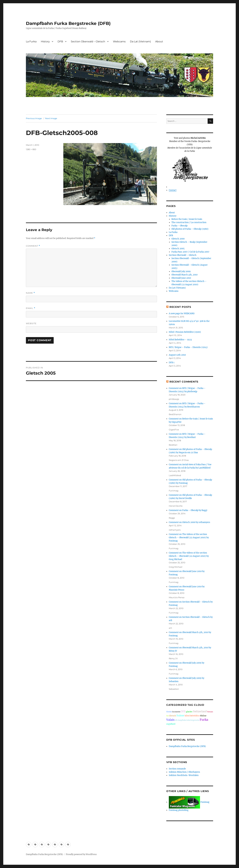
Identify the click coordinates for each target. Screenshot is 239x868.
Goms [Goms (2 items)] (169, 712)
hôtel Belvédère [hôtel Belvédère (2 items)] (192, 716)
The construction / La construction (189, 222)
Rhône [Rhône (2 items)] (203, 716)
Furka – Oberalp (179, 226)
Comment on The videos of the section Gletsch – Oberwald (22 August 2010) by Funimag (189, 538)
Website (31, 323)
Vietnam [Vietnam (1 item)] (210, 712)
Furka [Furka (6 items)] (204, 720)
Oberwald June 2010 (181, 278)
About (159, 41)
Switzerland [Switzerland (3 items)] (200, 712)
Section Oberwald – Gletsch (88, 41)
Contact (173, 190)
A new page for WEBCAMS (182, 313)
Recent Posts (180, 307)
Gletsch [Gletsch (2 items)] (172, 716)
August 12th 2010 (177, 355)
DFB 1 (172, 363)
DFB (60, 41)
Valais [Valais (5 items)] (170, 720)
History (45, 41)
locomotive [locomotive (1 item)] (176, 712)
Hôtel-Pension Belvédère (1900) (185, 332)
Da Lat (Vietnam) (140, 41)
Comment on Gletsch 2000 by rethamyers (189, 522)
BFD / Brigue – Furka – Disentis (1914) (188, 347)
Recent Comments (184, 382)
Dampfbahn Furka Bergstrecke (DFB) (68, 23)
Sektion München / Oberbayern (184, 772)
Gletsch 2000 (178, 239)
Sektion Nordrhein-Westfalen (184, 775)
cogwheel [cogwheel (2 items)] (171, 724)
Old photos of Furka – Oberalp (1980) (190, 229)
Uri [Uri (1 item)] (167, 716)
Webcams (119, 41)
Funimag (189, 802)
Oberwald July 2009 (181, 271)
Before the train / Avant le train (187, 219)
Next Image (51, 118)
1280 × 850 (31, 149)
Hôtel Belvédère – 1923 (180, 340)
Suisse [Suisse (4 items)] (180, 715)
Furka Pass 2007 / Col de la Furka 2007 (190, 252)
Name (30, 293)
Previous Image (34, 118)
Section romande (177, 769)
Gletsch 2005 (178, 249)
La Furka (31, 41)
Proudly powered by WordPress (81, 854)
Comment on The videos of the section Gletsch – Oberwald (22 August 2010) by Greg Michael (189, 556)
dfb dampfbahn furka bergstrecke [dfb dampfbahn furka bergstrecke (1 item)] (187, 720)
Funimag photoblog (179, 810)
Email (31, 308)
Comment (33, 246)
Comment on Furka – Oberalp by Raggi (188, 510)
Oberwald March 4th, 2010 (184, 275)
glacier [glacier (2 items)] (189, 712)
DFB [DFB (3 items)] (183, 712)
